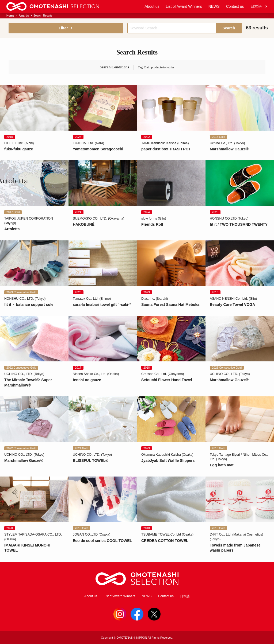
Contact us (235, 6)
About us (152, 6)
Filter (66, 28)
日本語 (259, 7)
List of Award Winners (184, 6)
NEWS (214, 6)
